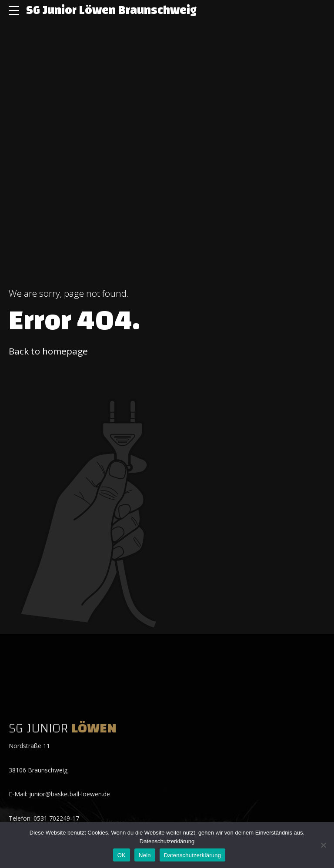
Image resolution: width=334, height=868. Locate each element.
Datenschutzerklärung (167, 841)
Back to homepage (48, 351)
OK (122, 855)
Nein (145, 855)
